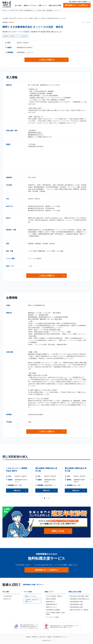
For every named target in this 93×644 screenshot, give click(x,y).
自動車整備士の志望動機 (53, 610)
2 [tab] (47, 498)
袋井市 (17, 10)
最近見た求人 (7, 599)
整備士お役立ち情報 (55, 5)
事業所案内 (35, 637)
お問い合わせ (42, 637)
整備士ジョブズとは (30, 5)
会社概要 (28, 637)
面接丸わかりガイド (52, 607)
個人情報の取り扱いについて (60, 637)
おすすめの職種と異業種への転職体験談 (55, 613)
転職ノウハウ (42, 5)
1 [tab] (44, 498)
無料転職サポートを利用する (47, 570)
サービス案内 (28, 592)
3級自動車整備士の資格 (76, 607)
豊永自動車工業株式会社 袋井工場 (46, 470)
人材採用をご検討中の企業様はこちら (81, 2)
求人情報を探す (8, 596)
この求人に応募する (47, 60)
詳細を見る (17, 490)
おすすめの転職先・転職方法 (54, 596)
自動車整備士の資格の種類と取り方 (80, 599)
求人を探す (18, 5)
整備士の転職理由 (51, 599)
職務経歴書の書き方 (52, 604)
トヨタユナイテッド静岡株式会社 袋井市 (17, 470)
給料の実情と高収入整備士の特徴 (79, 596)
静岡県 (13, 10)
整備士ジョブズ (6, 10)
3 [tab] (49, 498)
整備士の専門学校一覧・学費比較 (79, 610)
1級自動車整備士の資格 (76, 602)
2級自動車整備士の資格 (76, 604)
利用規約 (49, 637)
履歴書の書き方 (50, 602)
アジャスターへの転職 (52, 617)
